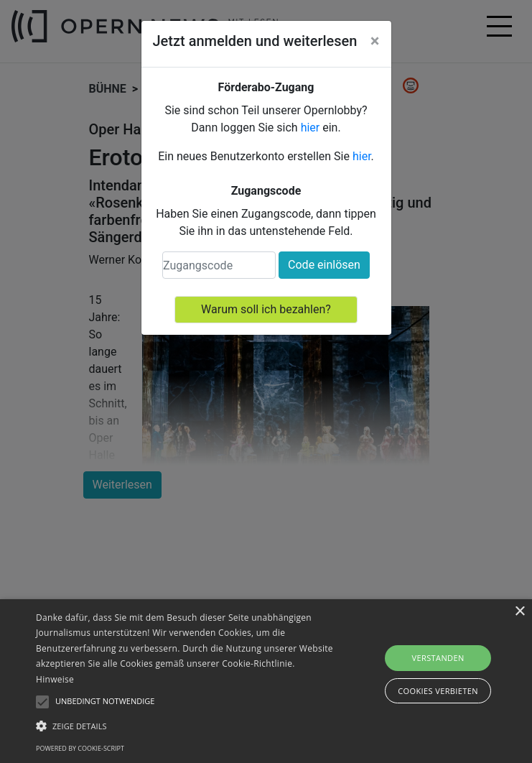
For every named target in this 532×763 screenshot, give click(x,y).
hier (311, 128)
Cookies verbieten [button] (438, 691)
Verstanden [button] (438, 658)
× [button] (519, 612)
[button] (186, 726)
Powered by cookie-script (80, 748)
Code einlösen (324, 265)
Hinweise (55, 679)
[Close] (375, 41)
